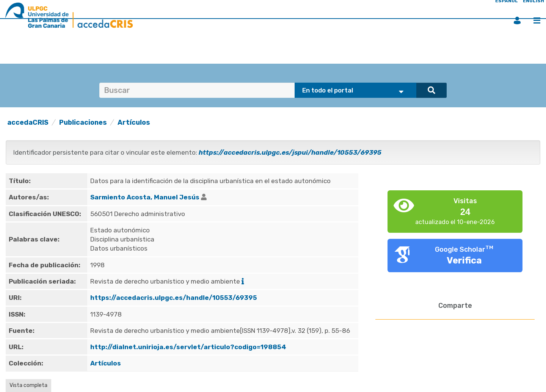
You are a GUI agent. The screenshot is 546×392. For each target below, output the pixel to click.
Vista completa (28, 385)
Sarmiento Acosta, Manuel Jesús (145, 197)
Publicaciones (83, 122)
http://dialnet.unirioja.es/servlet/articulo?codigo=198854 (188, 347)
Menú (537, 20)
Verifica (464, 260)
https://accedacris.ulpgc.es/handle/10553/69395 (174, 298)
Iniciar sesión (517, 20)
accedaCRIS (28, 122)
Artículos (134, 122)
